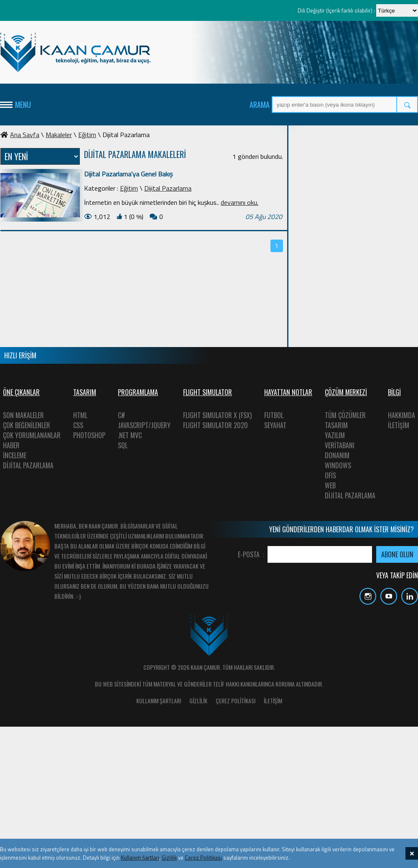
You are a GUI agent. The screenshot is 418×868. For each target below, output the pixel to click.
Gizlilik (169, 858)
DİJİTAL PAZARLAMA (28, 465)
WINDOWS (338, 465)
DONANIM (337, 455)
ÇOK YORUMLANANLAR (32, 435)
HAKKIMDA (401, 415)
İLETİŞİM (399, 425)
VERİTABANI (340, 445)
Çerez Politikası (203, 858)
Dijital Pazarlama (168, 188)
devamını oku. (240, 202)
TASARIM (336, 425)
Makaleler (59, 135)
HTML (80, 415)
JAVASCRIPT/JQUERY (144, 425)
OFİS (330, 475)
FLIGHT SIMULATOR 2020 (215, 425)
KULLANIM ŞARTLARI (159, 701)
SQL (123, 445)
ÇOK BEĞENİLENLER (27, 425)
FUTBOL (274, 415)
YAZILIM (335, 435)
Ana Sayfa (20, 135)
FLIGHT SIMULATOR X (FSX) (217, 415)
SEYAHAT (275, 425)
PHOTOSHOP (89, 435)
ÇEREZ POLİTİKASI (236, 701)
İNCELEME (15, 455)
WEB (330, 485)
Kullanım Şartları (140, 858)
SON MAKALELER (23, 415)
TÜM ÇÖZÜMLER (345, 415)
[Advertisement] (355, 182)
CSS (78, 425)
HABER (11, 445)
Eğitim (87, 135)
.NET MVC (130, 435)
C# (121, 415)
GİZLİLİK (198, 701)
